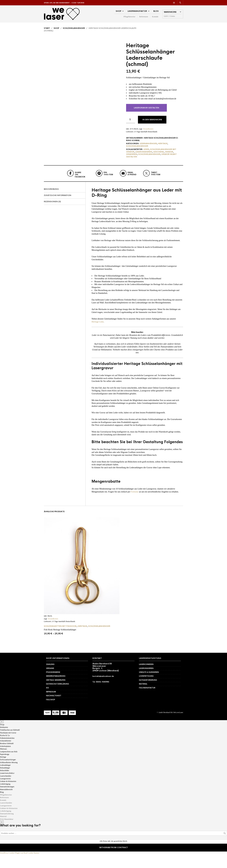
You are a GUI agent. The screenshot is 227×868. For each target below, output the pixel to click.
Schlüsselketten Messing (9, 776)
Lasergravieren (146, 682)
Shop (118, 12)
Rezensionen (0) (52, 216)
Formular (135, 506)
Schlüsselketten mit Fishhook (60, 640)
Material (143, 698)
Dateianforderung (148, 694)
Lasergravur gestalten (146, 110)
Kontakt (155, 18)
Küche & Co (5, 749)
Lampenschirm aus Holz (9, 765)
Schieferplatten (5, 760)
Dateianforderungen (7, 801)
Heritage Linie (98, 336)
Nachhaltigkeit (54, 710)
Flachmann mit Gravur (8, 747)
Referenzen (144, 18)
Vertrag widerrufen (56, 694)
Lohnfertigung (146, 690)
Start (47, 31)
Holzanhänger (5, 782)
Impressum (51, 706)
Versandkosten (148, 131)
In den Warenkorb (152, 122)
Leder (146, 152)
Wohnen (3, 763)
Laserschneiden (146, 678)
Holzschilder (5, 784)
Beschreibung (51, 203)
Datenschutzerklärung (58, 698)
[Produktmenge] (131, 122)
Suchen (225, 847)
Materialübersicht (6, 803)
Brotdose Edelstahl (7, 757)
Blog (156, 12)
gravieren (132, 157)
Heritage (163, 146)
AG (47, 702)
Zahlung (50, 678)
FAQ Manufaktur (147, 702)
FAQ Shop (51, 713)
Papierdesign (5, 768)
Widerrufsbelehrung (56, 690)
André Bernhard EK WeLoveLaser (171, 726)
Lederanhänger (148, 146)
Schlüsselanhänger (74, 31)
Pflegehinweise (129, 18)
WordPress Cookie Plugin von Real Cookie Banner (20, 867)
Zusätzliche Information (58, 209)
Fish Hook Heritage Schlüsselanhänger (60, 643)
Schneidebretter (6, 755)
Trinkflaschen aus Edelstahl (10, 744)
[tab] (65, 203)
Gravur (169, 154)
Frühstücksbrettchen (7, 752)
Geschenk (159, 154)
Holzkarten (4, 741)
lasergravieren (144, 154)
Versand (50, 682)
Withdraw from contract (114, 861)
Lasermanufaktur (137, 12)
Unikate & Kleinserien (149, 686)
